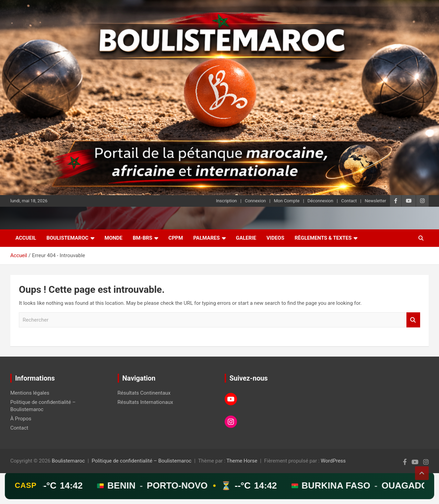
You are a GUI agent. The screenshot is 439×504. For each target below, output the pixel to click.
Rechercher (413, 320)
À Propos (21, 419)
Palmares (206, 238)
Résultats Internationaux (145, 402)
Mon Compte (287, 201)
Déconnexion (321, 201)
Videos (275, 238)
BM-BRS (143, 238)
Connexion (255, 201)
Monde (114, 238)
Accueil (26, 238)
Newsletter (375, 201)
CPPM (176, 238)
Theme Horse (242, 461)
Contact (349, 201)
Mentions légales (30, 393)
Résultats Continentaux (144, 393)
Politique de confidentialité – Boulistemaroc (141, 461)
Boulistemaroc (67, 238)
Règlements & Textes (323, 238)
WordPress (333, 461)
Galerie (246, 238)
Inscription (227, 201)
